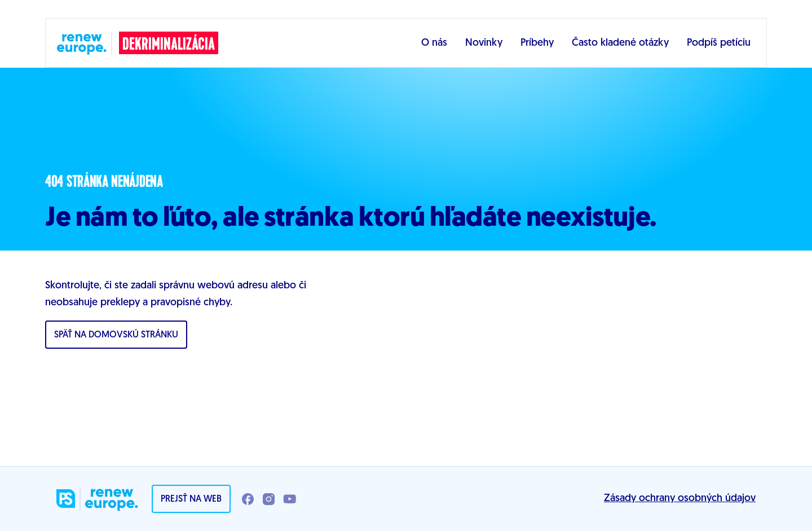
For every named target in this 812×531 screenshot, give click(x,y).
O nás (434, 43)
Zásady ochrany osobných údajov (680, 499)
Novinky (484, 43)
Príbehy (537, 43)
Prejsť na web (191, 499)
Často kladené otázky (620, 43)
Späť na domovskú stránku (116, 335)
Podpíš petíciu (719, 43)
